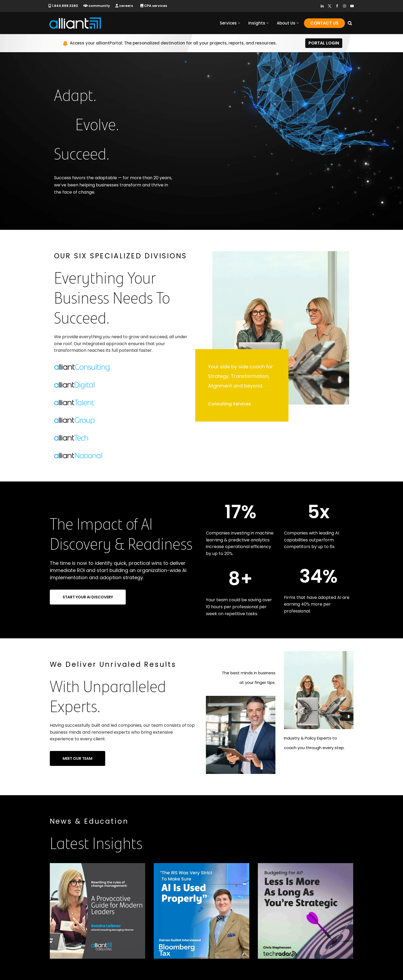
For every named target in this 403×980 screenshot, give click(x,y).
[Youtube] (352, 6)
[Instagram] (345, 6)
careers (124, 6)
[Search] (350, 23)
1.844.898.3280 (63, 6)
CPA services (154, 6)
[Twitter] (330, 6)
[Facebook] (337, 6)
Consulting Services (229, 404)
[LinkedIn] (322, 6)
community (97, 6)
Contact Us (324, 23)
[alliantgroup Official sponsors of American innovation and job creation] (75, 23)
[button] (239, 23)
